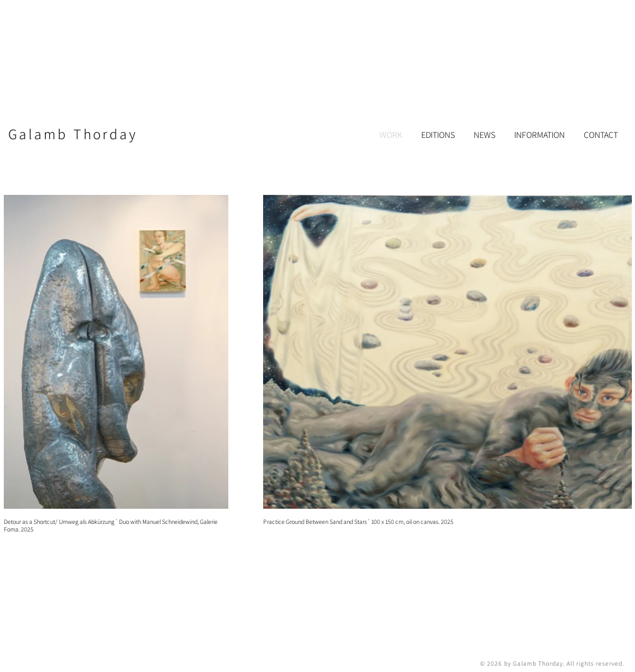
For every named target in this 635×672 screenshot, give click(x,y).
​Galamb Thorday (73, 134)
